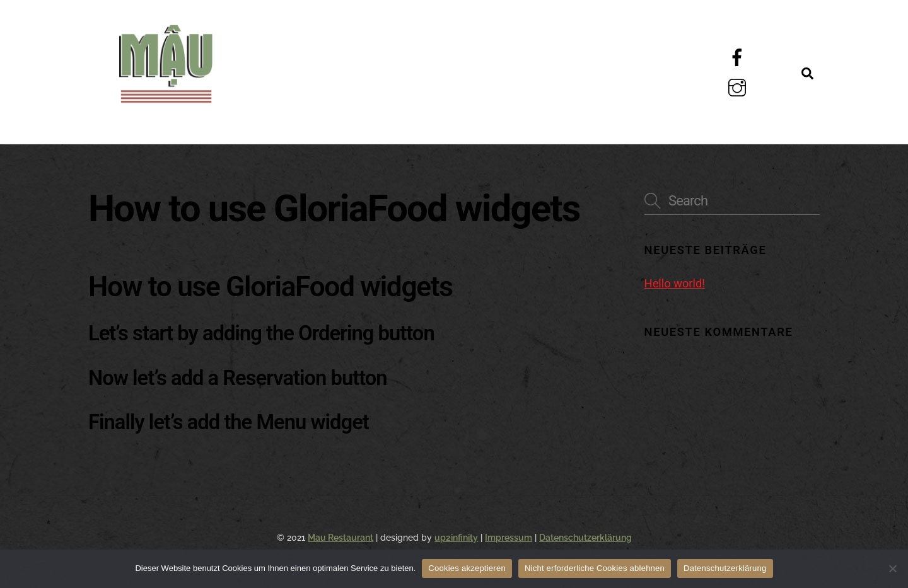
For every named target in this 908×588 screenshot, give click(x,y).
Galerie (550, 55)
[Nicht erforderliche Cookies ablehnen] (892, 568)
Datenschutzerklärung (585, 538)
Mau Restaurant (340, 538)
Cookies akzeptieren (467, 568)
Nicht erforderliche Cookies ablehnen (595, 568)
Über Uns (407, 55)
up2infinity (456, 538)
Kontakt (294, 113)
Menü (276, 55)
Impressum (509, 538)
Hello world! (675, 283)
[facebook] (739, 57)
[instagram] (739, 87)
